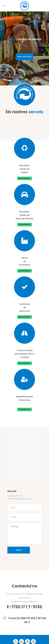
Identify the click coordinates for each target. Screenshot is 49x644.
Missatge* (24, 533)
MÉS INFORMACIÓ (24, 178)
